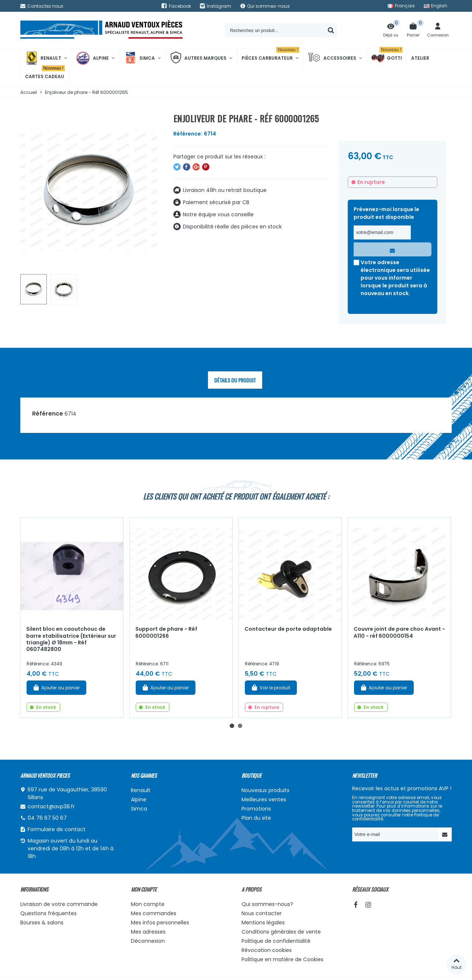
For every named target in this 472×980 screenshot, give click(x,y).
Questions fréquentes (48, 913)
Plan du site (256, 818)
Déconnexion (148, 941)
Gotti (387, 58)
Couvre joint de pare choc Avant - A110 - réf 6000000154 (399, 632)
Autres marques (198, 58)
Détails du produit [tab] (235, 380)
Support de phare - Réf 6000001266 (166, 632)
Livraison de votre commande (59, 904)
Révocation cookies (267, 950)
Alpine (93, 58)
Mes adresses (148, 932)
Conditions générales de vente (281, 932)
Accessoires (332, 58)
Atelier (420, 58)
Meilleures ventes (264, 799)
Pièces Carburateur (270, 55)
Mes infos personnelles (160, 923)
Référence (48, 414)
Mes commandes (154, 913)
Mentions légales (263, 923)
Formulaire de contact (57, 829)
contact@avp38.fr (51, 806)
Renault (43, 58)
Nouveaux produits (265, 790)
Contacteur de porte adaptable (288, 629)
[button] (232, 726)
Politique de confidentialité (276, 941)
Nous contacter (262, 913)
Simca (139, 58)
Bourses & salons (42, 923)
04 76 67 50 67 (47, 818)
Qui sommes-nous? (267, 904)
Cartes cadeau (45, 73)
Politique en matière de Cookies (282, 959)
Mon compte (148, 904)
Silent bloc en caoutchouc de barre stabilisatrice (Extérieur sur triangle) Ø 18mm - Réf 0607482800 (71, 639)
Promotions (256, 809)
